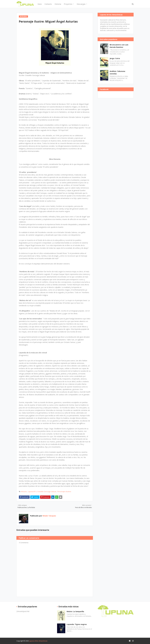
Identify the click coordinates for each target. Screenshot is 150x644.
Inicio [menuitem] (40, 4)
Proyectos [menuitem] (68, 4)
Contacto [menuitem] (48, 4)
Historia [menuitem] (58, 4)
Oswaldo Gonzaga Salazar (47, 492)
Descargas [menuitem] (81, 4)
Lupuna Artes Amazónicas (38, 641)
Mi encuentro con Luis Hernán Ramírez (119, 46)
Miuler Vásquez (49, 516)
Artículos (24, 492)
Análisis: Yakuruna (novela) (117, 72)
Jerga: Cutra (115, 58)
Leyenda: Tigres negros (77, 624)
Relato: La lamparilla (75, 611)
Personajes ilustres (64, 492)
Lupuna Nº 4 (32, 492)
